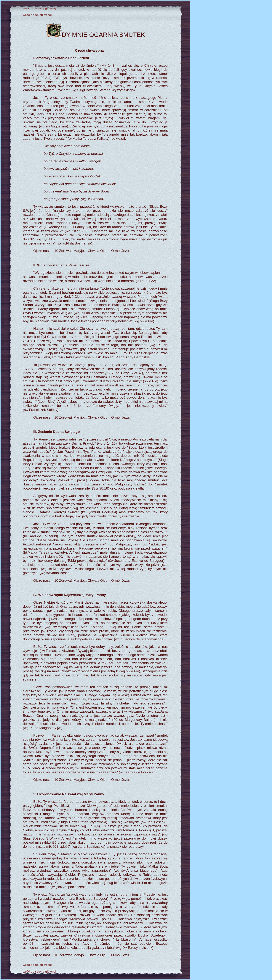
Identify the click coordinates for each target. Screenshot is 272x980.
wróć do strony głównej (40, 8)
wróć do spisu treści (37, 15)
